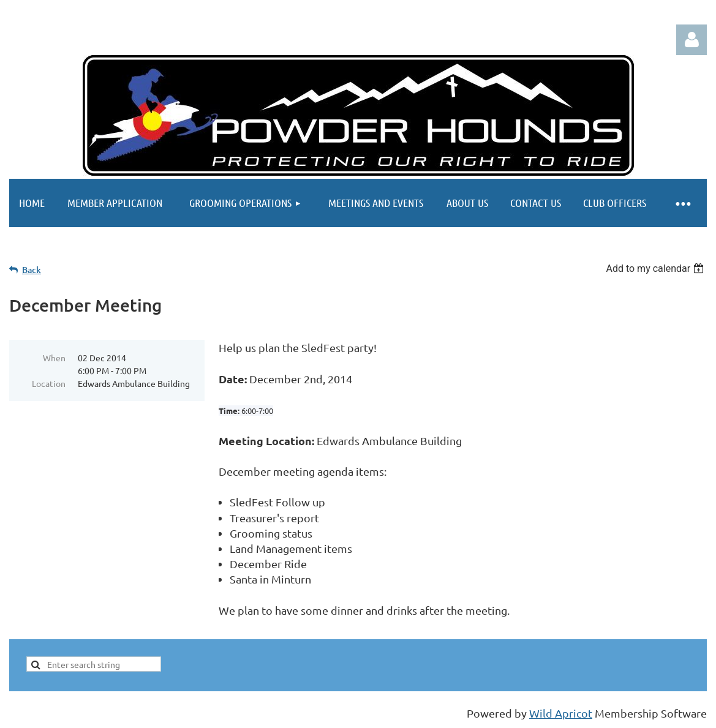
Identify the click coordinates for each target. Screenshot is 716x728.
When (54, 358)
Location (49, 383)
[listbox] (656, 268)
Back (32, 270)
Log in (692, 40)
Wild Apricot (561, 713)
